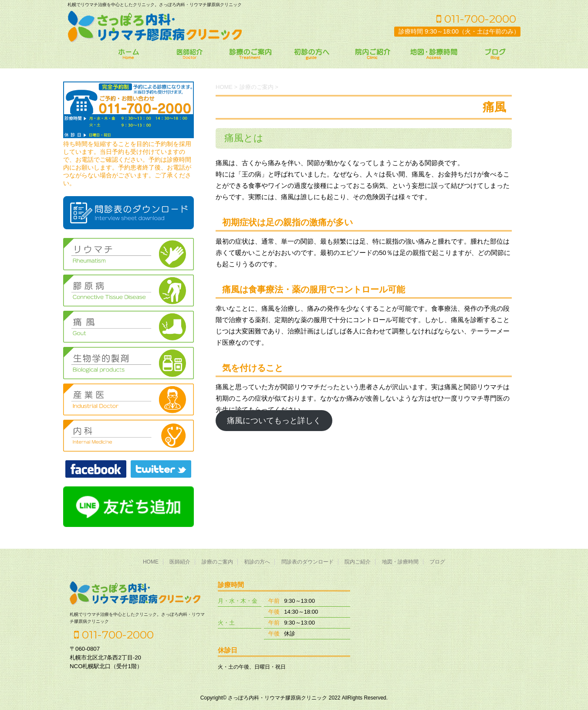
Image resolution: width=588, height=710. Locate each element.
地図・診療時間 (400, 562)
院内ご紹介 (358, 562)
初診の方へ (257, 562)
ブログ (437, 562)
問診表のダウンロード (308, 562)
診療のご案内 (217, 562)
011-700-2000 (476, 19)
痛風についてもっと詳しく (274, 421)
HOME (151, 562)
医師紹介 (180, 562)
